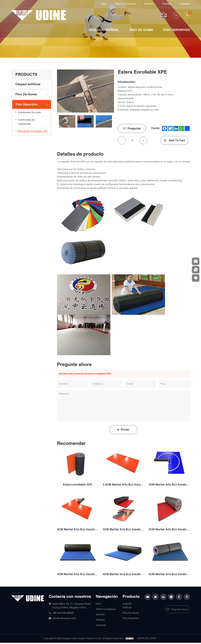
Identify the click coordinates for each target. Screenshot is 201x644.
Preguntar (134, 129)
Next (110, 91)
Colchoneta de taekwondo (26, 122)
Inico (104, 4)
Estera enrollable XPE (78, 485)
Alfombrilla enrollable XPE (33, 131)
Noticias (167, 4)
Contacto (185, 4)
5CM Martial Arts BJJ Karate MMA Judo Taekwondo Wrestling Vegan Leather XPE (123, 529)
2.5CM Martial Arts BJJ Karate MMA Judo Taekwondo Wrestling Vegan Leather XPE (123, 485)
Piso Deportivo (177, 30)
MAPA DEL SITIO (147, 638)
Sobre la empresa (125, 4)
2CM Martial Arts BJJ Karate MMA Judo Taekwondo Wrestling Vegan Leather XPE (169, 529)
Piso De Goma (141, 30)
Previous (60, 91)
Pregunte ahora (179, 609)
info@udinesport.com (64, 618)
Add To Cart (177, 140)
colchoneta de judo (29, 112)
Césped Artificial (104, 30)
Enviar (125, 430)
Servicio (149, 4)
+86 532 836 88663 (63, 613)
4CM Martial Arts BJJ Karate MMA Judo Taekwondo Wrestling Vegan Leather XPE (78, 529)
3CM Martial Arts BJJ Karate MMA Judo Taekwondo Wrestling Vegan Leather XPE (169, 485)
